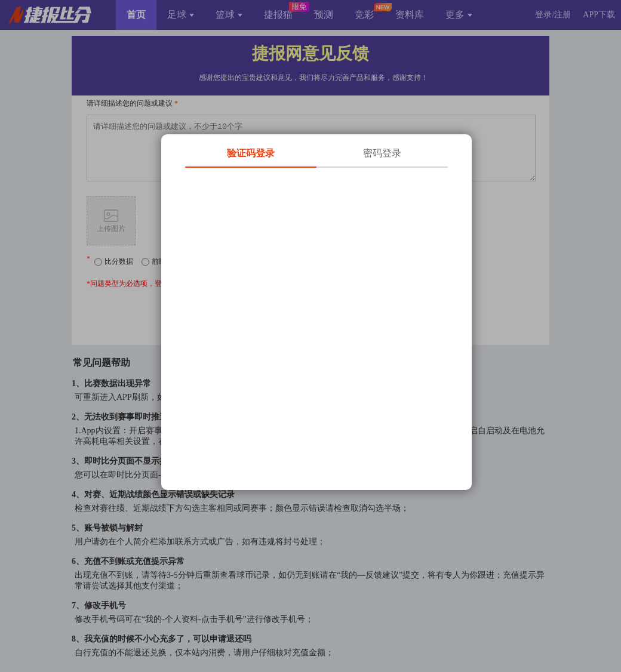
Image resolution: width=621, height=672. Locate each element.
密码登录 (382, 153)
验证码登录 (251, 153)
